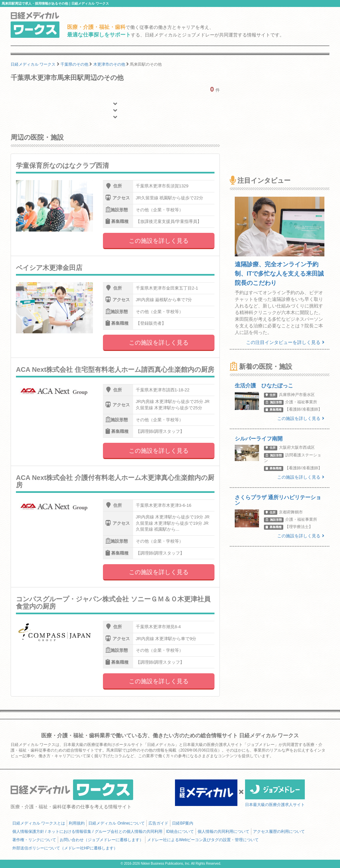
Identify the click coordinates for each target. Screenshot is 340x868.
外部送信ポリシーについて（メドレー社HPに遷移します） (65, 848)
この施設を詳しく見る (159, 241)
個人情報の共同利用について (223, 832)
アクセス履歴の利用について (279, 832)
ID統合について (180, 832)
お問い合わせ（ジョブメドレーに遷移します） (102, 840)
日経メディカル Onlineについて (117, 823)
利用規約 (77, 823)
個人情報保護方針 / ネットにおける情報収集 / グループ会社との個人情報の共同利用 (87, 832)
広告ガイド (158, 823)
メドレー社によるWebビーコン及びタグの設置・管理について (203, 840)
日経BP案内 (183, 823)
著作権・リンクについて (34, 840)
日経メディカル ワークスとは (39, 823)
